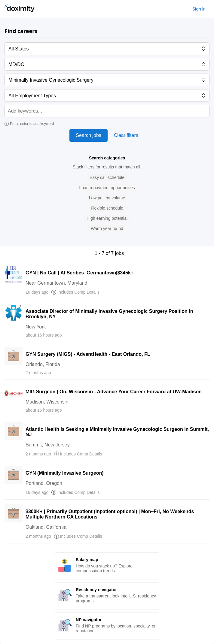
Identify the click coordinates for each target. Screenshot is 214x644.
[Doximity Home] (20, 9)
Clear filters (126, 135)
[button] (107, 178)
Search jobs (89, 135)
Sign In (199, 9)
